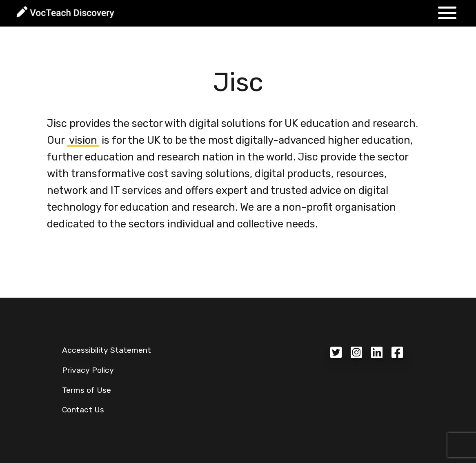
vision (83, 140)
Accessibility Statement (107, 350)
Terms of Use (87, 390)
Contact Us (83, 410)
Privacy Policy (88, 370)
